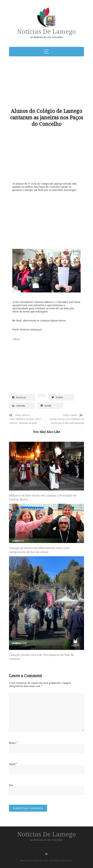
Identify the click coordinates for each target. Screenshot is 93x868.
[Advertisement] (36, 82)
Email (13, 764)
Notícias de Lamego (46, 31)
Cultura (16, 339)
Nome (13, 743)
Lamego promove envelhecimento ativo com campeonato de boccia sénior (39, 550)
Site (11, 785)
